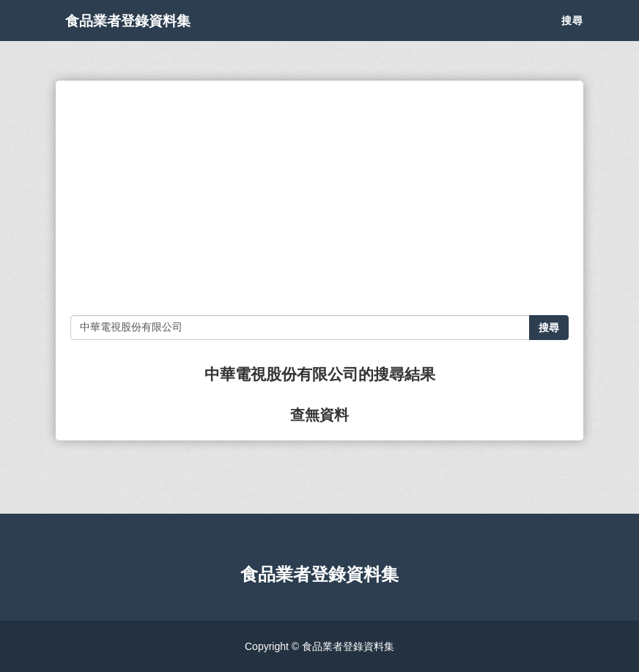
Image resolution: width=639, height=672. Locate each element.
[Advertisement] (319, 198)
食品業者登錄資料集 (148, 37)
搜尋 (572, 37)
